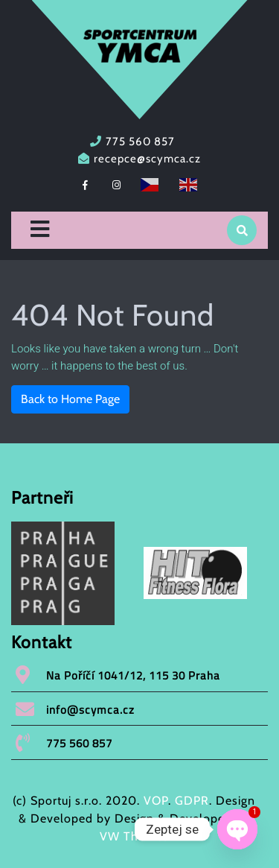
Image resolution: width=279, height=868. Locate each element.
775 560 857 (140, 142)
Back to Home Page (70, 399)
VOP (156, 801)
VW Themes (134, 836)
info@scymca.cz (90, 710)
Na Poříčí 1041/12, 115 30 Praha (133, 675)
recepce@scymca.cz (147, 159)
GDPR (192, 801)
